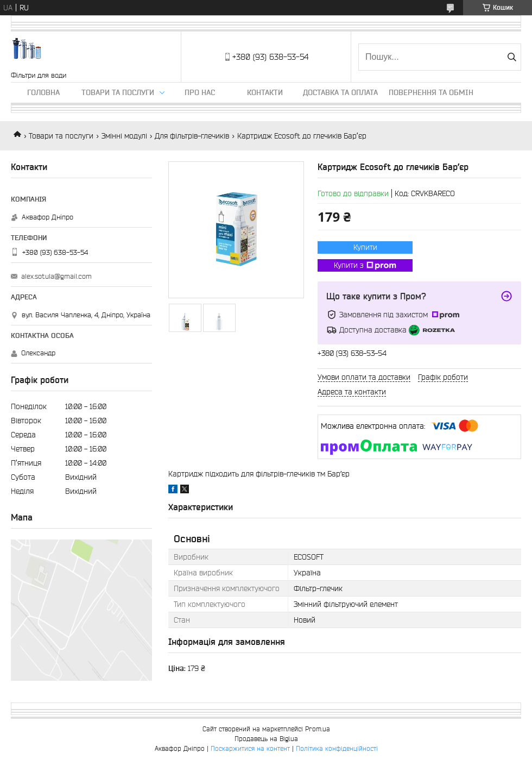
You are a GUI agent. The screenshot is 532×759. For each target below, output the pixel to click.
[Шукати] (512, 57)
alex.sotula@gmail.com (56, 276)
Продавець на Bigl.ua (266, 739)
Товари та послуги (118, 92)
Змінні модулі (124, 136)
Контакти (265, 92)
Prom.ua (318, 729)
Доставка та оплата (340, 92)
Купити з (365, 266)
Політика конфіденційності (337, 748)
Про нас (200, 92)
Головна (43, 92)
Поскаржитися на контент (250, 748)
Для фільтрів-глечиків (192, 136)
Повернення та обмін (431, 92)
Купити (365, 247)
